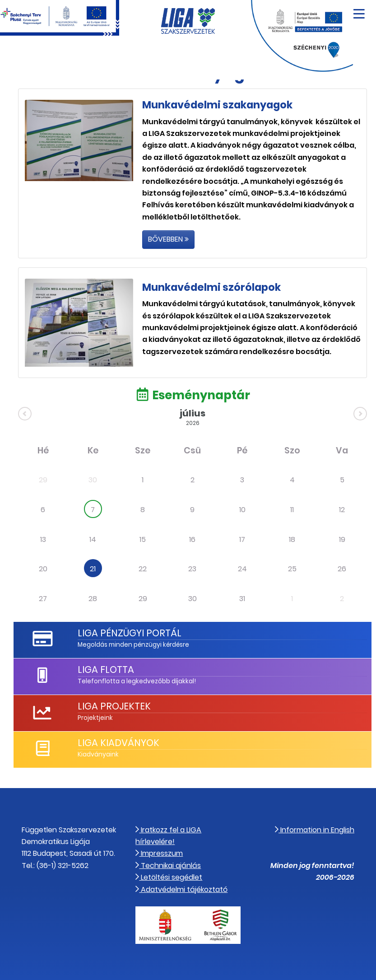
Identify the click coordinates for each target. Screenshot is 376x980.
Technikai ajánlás (168, 866)
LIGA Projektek (114, 706)
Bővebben (168, 239)
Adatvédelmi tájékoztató (181, 889)
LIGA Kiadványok (118, 743)
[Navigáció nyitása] (359, 11)
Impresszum (159, 853)
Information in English (315, 830)
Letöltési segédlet (169, 877)
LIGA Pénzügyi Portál (130, 633)
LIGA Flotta (106, 670)
